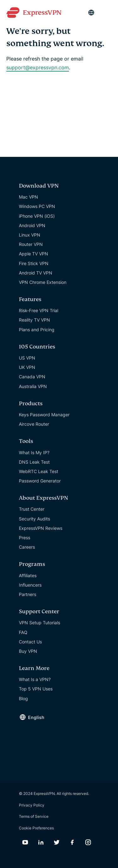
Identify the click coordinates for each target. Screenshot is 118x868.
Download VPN (39, 186)
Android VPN (32, 225)
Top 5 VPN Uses (36, 689)
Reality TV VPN (34, 320)
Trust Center (32, 509)
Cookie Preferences (36, 828)
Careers (27, 547)
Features (30, 299)
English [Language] (36, 717)
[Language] (91, 13)
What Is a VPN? (35, 679)
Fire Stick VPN (34, 263)
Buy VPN (28, 651)
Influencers (30, 585)
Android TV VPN (36, 273)
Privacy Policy (32, 805)
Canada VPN (32, 377)
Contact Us (30, 642)
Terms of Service (34, 816)
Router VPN (31, 244)
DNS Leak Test (34, 462)
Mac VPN (28, 197)
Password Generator (40, 481)
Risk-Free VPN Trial (39, 310)
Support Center (39, 612)
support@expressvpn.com (38, 67)
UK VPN (27, 367)
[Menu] (109, 13)
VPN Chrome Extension (43, 282)
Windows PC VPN (37, 206)
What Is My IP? (34, 453)
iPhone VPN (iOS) (37, 216)
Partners (28, 594)
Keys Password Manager (44, 415)
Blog (23, 698)
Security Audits (34, 519)
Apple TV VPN (34, 254)
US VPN (27, 358)
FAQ (23, 632)
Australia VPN (33, 386)
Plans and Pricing (37, 330)
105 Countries (37, 347)
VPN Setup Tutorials (39, 623)
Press (25, 538)
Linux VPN (30, 235)
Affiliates (28, 575)
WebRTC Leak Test (39, 471)
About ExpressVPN (44, 498)
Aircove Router (34, 424)
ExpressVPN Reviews (41, 528)
